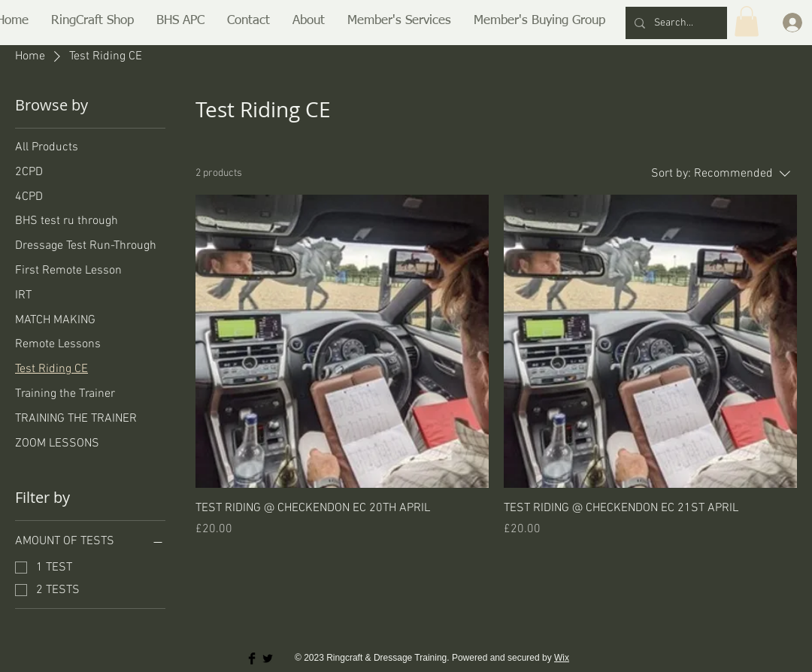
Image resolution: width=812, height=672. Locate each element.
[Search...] (675, 23)
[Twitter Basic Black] (268, 658)
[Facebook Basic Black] (252, 658)
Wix (562, 658)
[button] (92, 21)
